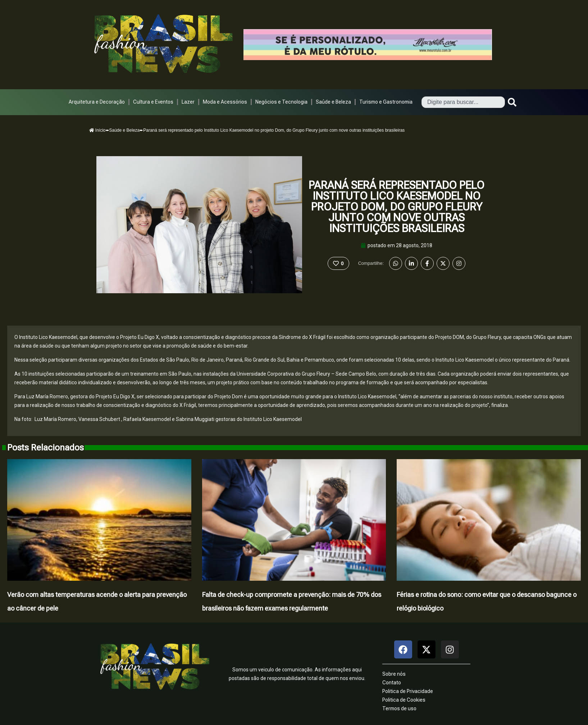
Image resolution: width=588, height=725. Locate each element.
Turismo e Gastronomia (386, 102)
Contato (392, 683)
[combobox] (463, 102)
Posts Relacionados (45, 448)
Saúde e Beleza (333, 102)
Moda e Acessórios (225, 102)
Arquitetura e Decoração (97, 102)
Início (97, 130)
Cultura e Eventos (153, 102)
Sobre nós (394, 674)
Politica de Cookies (404, 700)
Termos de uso (399, 708)
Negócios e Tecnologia (281, 102)
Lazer (188, 102)
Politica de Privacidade (408, 691)
